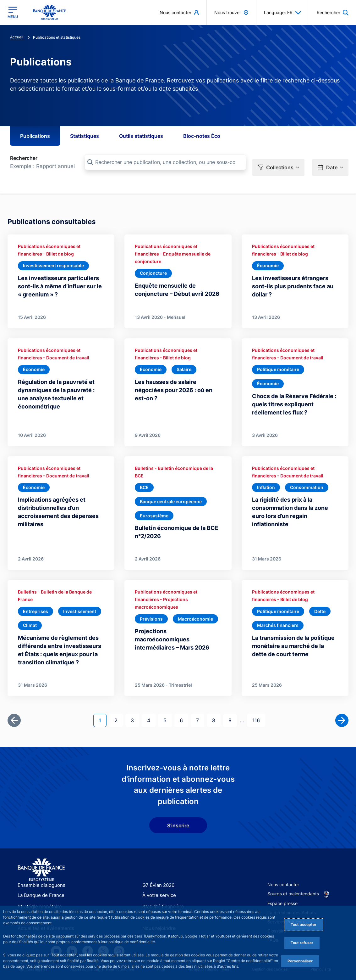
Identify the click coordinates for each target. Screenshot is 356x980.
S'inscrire (178, 810)
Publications (35, 136)
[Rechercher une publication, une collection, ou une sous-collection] (165, 162)
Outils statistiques (141, 136)
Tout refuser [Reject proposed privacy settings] (302, 943)
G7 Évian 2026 (157, 870)
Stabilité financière (161, 891)
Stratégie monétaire (38, 891)
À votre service (158, 880)
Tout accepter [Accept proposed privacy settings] (304, 924)
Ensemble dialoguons (39, 870)
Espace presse (282, 888)
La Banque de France (40, 880)
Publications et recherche (44, 902)
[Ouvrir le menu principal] (13, 12)
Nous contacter (283, 869)
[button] (279, 162)
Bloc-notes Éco (202, 136)
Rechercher (24, 158)
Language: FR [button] (283, 13)
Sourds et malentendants (293, 878)
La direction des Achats (292, 897)
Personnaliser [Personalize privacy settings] (300, 961)
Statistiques (85, 136)
